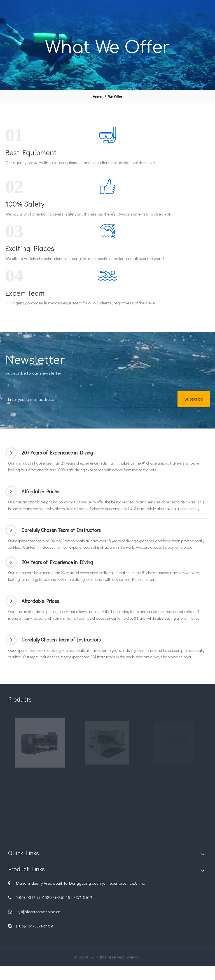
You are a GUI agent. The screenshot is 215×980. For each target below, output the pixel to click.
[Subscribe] (194, 399)
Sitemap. (133, 957)
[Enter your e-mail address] (97, 399)
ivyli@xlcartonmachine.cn (38, 912)
